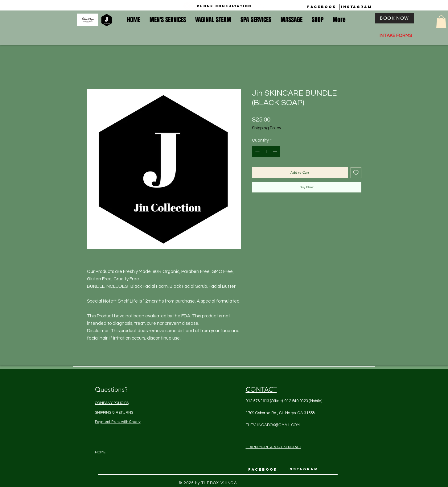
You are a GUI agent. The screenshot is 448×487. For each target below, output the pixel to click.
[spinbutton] (266, 152)
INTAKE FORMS (396, 36)
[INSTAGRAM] (357, 7)
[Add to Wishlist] (356, 173)
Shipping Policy (267, 128)
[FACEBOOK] (322, 7)
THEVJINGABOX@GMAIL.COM (273, 425)
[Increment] (275, 152)
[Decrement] (257, 152)
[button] (441, 22)
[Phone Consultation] (224, 6)
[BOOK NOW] (395, 18)
